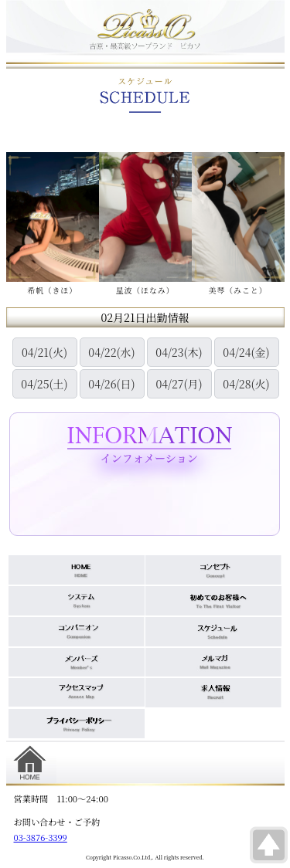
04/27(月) (179, 384)
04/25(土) (44, 384)
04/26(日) (111, 384)
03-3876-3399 (41, 837)
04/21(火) (44, 352)
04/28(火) (246, 384)
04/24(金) (246, 352)
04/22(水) (111, 352)
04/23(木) (179, 352)
